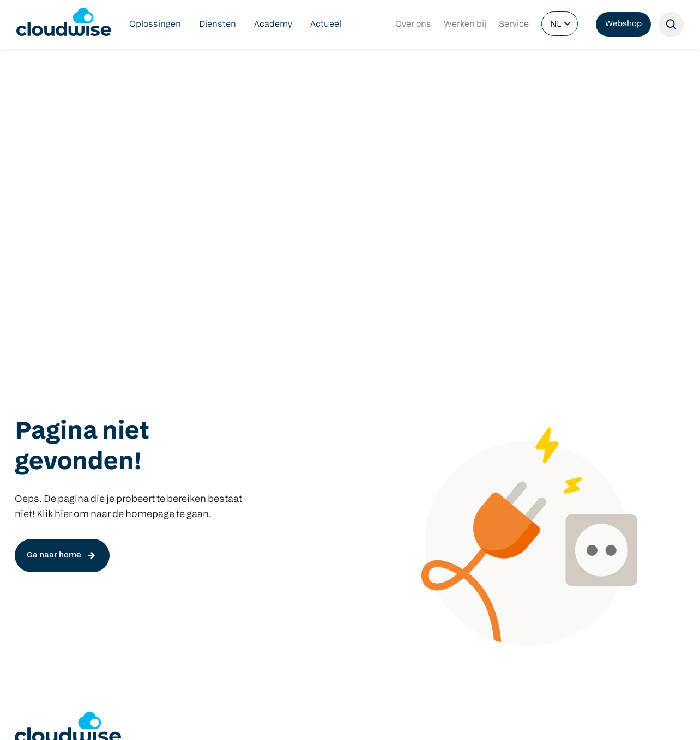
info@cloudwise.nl (52, 633)
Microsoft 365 (319, 474)
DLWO (27, 457)
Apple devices (458, 492)
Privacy (162, 720)
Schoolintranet (322, 509)
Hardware (451, 422)
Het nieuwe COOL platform (207, 457)
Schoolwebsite (322, 492)
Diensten (218, 25)
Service (514, 25)
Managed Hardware (55, 509)
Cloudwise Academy (56, 526)
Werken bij (465, 25)
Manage (170, 509)
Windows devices (466, 457)
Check (166, 492)
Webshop (623, 24)
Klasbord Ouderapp (331, 439)
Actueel (326, 25)
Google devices (461, 474)
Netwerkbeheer (46, 474)
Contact (235, 720)
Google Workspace (330, 457)
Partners (198, 720)
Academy (273, 25)
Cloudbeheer (41, 492)
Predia (443, 439)
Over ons (413, 25)
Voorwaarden (118, 720)
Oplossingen (155, 25)
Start (163, 474)
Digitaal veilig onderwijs (62, 439)
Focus (166, 526)
